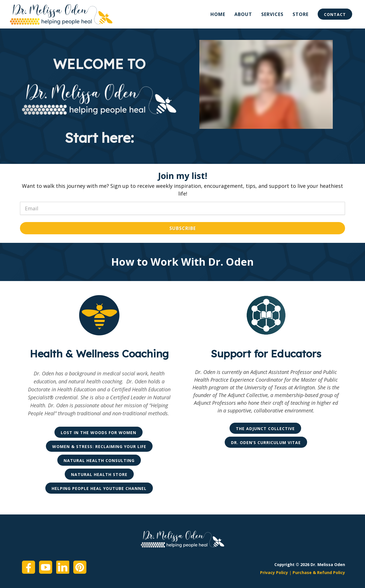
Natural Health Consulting (99, 460)
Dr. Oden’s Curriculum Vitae (266, 442)
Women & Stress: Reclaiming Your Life (99, 446)
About (243, 14)
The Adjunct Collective (265, 429)
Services (272, 14)
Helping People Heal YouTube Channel (99, 488)
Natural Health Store (99, 474)
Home (218, 14)
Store (301, 14)
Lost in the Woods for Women (99, 433)
